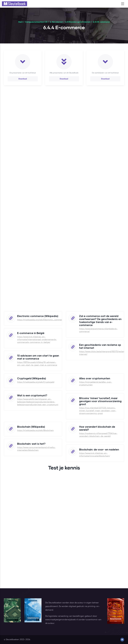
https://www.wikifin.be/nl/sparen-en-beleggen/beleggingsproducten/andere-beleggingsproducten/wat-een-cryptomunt (38, 402)
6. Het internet (56, 22)
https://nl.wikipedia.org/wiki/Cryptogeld (36, 382)
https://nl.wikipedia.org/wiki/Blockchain (35, 430)
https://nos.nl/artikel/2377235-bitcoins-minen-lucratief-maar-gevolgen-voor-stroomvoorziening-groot (98, 411)
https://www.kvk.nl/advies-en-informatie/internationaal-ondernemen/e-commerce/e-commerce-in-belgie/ (37, 339)
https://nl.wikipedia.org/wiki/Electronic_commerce (41, 320)
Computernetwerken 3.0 (36, 22)
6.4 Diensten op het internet (78, 22)
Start (20, 22)
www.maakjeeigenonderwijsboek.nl (62, 619)
